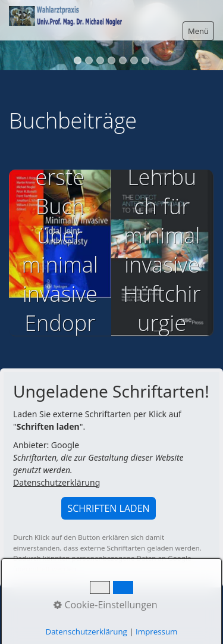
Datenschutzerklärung (56, 482)
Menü (198, 31)
